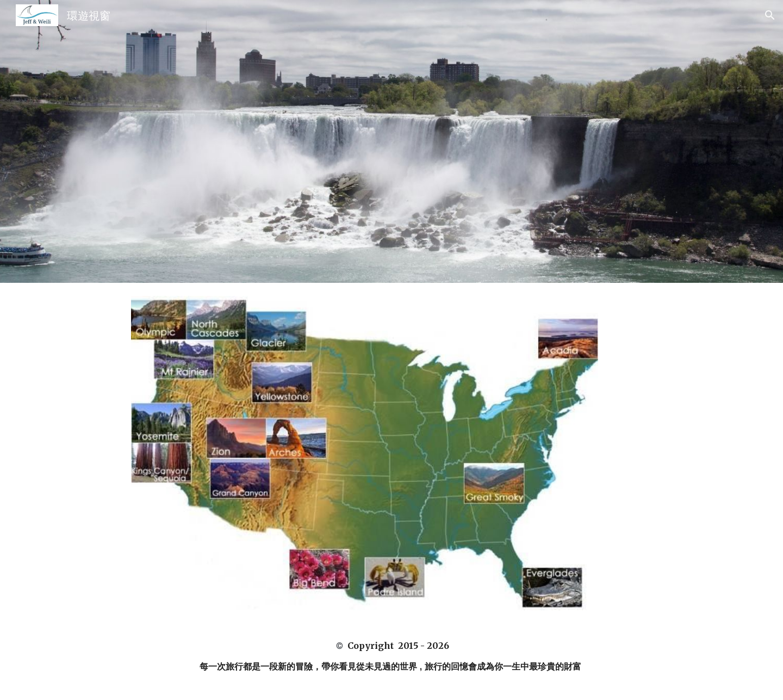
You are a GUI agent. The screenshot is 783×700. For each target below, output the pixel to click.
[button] (770, 15)
